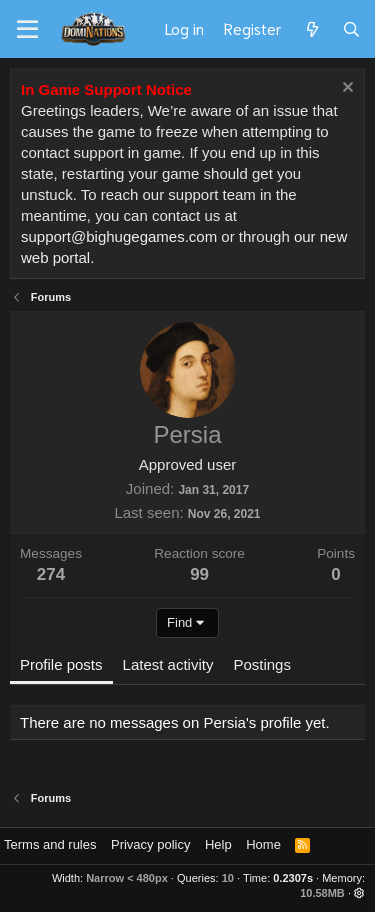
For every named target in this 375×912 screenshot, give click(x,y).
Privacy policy (150, 844)
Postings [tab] (262, 664)
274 (51, 574)
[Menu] (27, 30)
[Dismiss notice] (345, 89)
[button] (359, 893)
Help (218, 844)
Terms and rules (50, 844)
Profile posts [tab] (61, 664)
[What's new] (311, 29)
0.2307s (293, 878)
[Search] (351, 29)
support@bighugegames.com (119, 236)
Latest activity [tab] (168, 664)
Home (263, 844)
